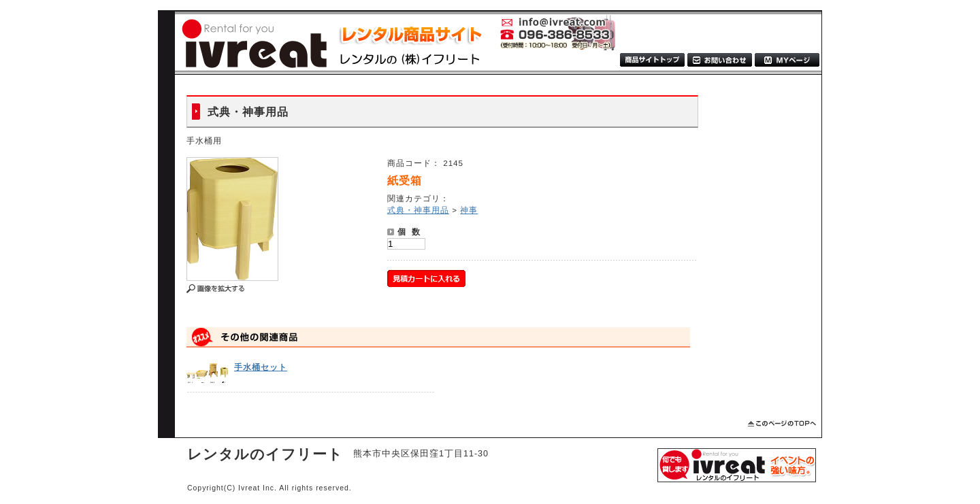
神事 (469, 210)
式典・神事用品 (418, 210)
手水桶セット (261, 367)
